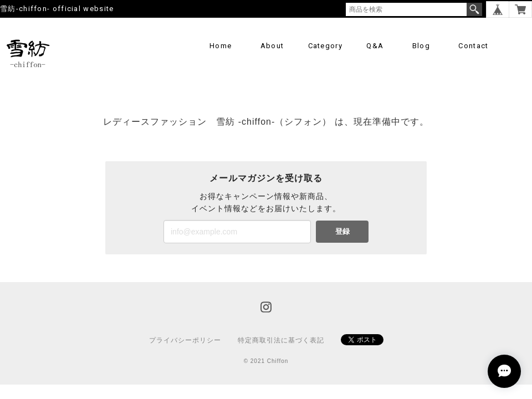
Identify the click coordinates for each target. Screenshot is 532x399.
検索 (474, 9)
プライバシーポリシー (185, 340)
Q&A (375, 46)
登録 (342, 231)
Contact (473, 46)
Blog (421, 46)
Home (221, 46)
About (272, 46)
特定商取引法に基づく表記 (281, 340)
